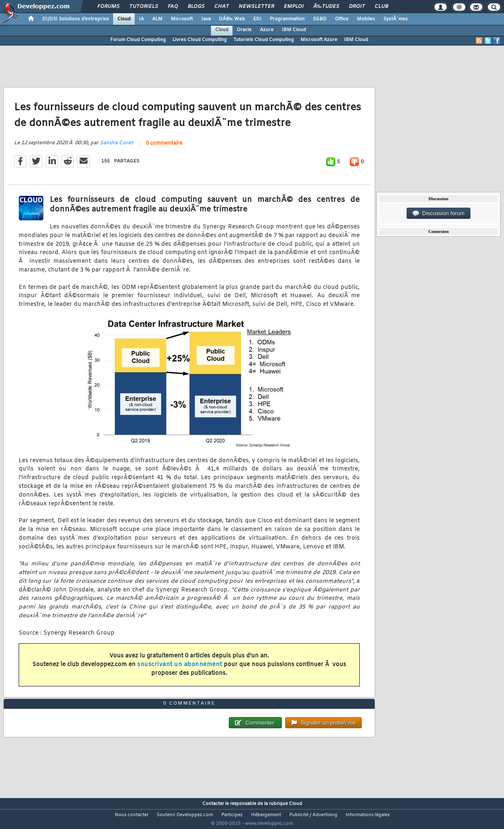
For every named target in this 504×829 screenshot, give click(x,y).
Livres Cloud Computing (200, 40)
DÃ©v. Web (232, 19)
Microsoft (182, 19)
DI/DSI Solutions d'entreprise (76, 19)
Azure (267, 30)
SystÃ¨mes (396, 19)
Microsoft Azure (319, 40)
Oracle (244, 30)
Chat (222, 7)
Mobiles (366, 19)
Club (381, 7)
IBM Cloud (294, 30)
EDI (257, 19)
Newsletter (256, 7)
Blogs (196, 7)
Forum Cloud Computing (138, 40)
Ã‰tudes (326, 7)
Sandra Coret (116, 148)
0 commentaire (164, 148)
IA (141, 19)
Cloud (124, 19)
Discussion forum (439, 213)
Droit (357, 7)
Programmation (287, 19)
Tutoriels (144, 7)
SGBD (320, 19)
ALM (157, 19)
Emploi (294, 7)
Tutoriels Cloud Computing (264, 40)
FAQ (173, 7)
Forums (108, 7)
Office (342, 19)
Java (206, 19)
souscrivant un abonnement (180, 670)
